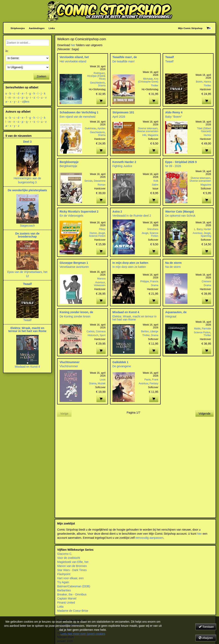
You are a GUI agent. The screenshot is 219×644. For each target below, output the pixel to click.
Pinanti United (66, 603)
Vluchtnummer (70, 362)
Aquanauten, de (176, 312)
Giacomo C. (65, 554)
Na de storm (173, 263)
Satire (155, 185)
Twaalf (169, 57)
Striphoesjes (18, 28)
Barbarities (64, 590)
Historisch (93, 335)
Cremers (206, 281)
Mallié (197, 329)
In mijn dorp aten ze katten (130, 263)
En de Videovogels (71, 216)
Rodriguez (99, 73)
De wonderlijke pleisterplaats (27, 190)
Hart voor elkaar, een (70, 578)
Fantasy (154, 383)
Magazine (153, 135)
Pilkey (102, 229)
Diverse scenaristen (148, 131)
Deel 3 (27, 142)
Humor (207, 135)
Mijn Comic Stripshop (190, 28)
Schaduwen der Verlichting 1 (79, 112)
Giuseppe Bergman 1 (74, 263)
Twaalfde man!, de (125, 57)
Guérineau (90, 128)
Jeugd (102, 233)
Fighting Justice (122, 166)
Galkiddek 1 (120, 362)
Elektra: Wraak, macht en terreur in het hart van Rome (135, 318)
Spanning (206, 236)
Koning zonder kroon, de (76, 312)
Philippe (145, 281)
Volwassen (100, 285)
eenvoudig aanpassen (149, 538)
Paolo (148, 380)
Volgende (205, 414)
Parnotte (206, 329)
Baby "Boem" (173, 117)
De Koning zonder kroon (75, 316)
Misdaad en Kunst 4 (126, 312)
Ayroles (101, 128)
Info (144, 135)
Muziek (102, 383)
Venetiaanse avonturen (74, 267)
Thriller (155, 86)
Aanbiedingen (37, 28)
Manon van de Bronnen (72, 566)
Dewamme (100, 181)
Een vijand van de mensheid (77, 117)
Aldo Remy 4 (174, 112)
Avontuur (198, 233)
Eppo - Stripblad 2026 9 (181, 162)
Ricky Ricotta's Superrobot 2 (79, 212)
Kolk (156, 181)
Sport (103, 335)
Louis (103, 380)
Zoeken (42, 76)
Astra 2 (117, 212)
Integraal (171, 316)
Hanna (208, 82)
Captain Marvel (67, 598)
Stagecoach (27, 226)
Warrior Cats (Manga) (179, 212)
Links (52, 28)
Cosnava (101, 331)
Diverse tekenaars (148, 128)
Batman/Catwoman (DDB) (74, 586)
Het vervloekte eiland (73, 61)
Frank (155, 380)
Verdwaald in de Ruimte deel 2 (132, 216)
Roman (102, 185)
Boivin (199, 82)
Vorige (64, 414)
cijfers (26, 102)
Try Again (63, 582)
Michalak (148, 79)
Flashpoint (64, 574)
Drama (102, 86)
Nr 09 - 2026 (173, 166)
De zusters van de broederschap (27, 235)
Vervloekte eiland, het (74, 57)
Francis (154, 281)
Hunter (207, 229)
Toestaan (206, 627)
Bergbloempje (69, 162)
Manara (101, 279)
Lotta (60, 607)
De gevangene (122, 366)
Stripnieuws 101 (123, 112)
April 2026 (119, 117)
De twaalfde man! (124, 61)
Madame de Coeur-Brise (73, 611)
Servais (88, 181)
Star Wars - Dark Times (72, 570)
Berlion (145, 331)
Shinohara (153, 229)
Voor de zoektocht (69, 558)
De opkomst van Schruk (180, 216)
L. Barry (198, 229)
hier (73, 45)
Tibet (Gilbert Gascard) (204, 130)
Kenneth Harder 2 (124, 162)
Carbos (91, 331)
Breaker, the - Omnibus (72, 594)
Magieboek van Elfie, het (73, 562)
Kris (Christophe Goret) (148, 80)
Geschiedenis (98, 83)
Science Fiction (97, 236)
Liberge (154, 331)
